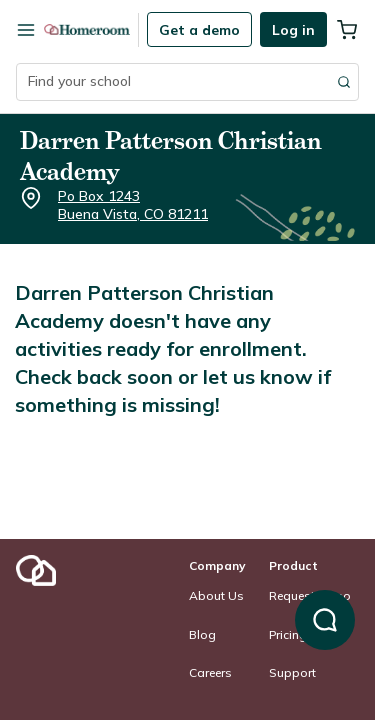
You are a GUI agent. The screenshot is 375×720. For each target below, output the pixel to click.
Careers (210, 672)
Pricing (288, 634)
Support (292, 672)
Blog (202, 634)
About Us (216, 595)
